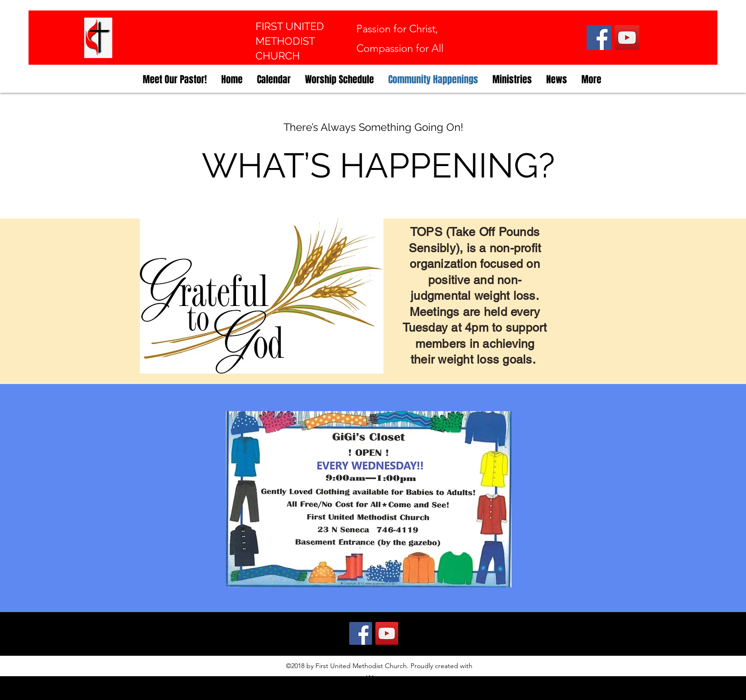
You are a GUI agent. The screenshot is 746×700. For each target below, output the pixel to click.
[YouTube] (627, 38)
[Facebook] (599, 38)
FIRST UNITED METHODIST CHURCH (290, 41)
